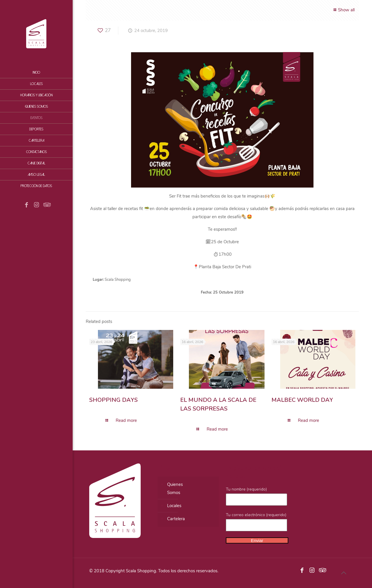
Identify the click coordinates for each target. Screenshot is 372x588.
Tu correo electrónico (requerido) (256, 522)
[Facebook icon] (26, 205)
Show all (343, 10)
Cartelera (176, 519)
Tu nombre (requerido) (256, 496)
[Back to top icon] (344, 573)
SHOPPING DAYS (113, 400)
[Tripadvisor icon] (46, 205)
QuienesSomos (175, 488)
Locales (174, 506)
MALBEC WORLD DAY (302, 400)
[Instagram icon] (36, 205)
